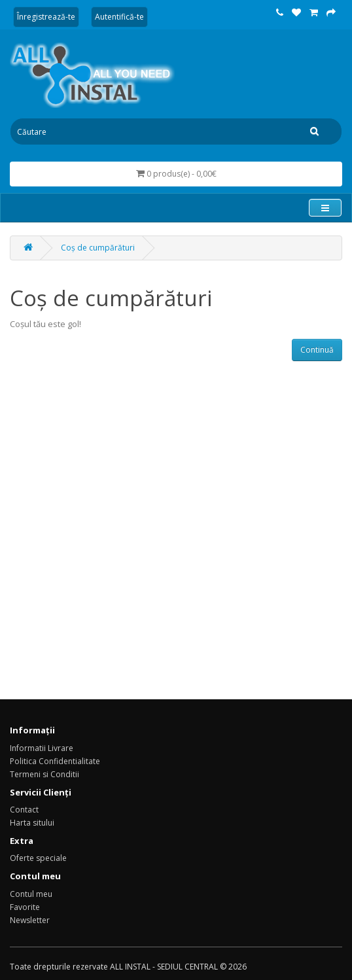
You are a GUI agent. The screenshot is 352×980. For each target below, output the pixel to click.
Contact (24, 810)
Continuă (317, 350)
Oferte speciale (38, 858)
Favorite (25, 907)
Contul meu (31, 894)
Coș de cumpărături (98, 248)
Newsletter (30, 920)
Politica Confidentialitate (55, 761)
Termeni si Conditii (44, 774)
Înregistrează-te (46, 17)
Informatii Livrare (42, 748)
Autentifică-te (119, 17)
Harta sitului (32, 823)
